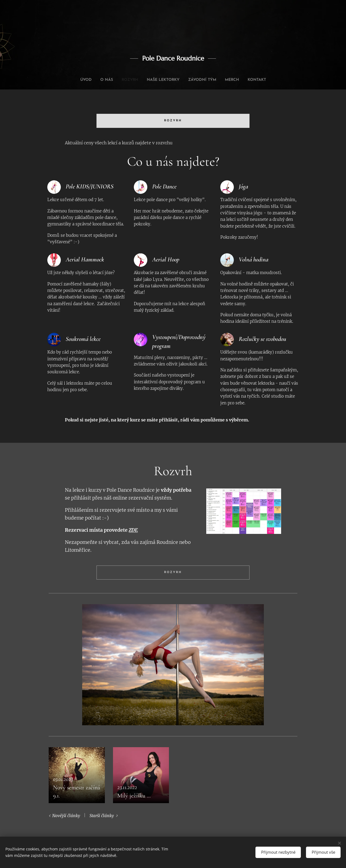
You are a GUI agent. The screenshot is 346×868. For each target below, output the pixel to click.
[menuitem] (76, 80)
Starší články (102, 816)
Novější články (66, 816)
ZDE (133, 530)
